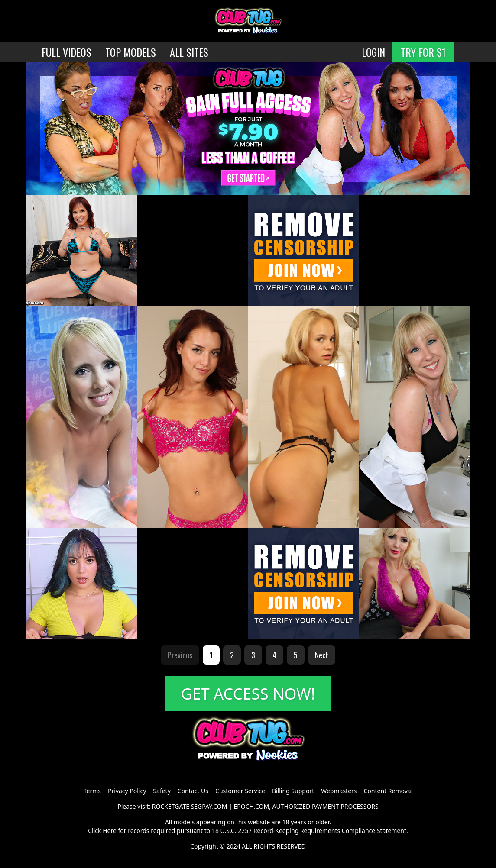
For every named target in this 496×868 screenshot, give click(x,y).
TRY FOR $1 (423, 52)
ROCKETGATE (171, 806)
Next (322, 655)
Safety (162, 791)
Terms (92, 791)
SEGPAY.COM (209, 806)
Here (110, 831)
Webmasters (339, 791)
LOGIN (373, 52)
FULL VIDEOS (66, 52)
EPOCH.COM (252, 806)
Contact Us (193, 791)
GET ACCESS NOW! (248, 694)
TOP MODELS (131, 52)
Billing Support (293, 791)
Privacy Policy (127, 791)
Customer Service (240, 791)
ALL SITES (189, 52)
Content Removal (388, 791)
